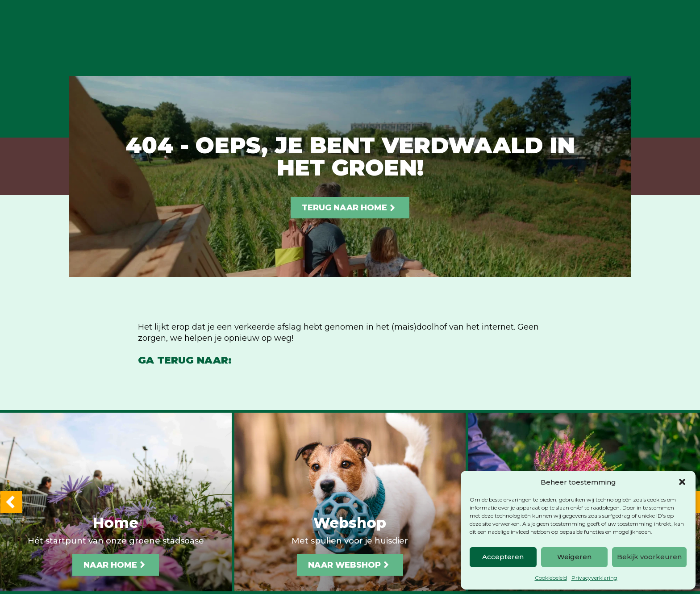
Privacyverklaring (594, 578)
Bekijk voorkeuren (649, 557)
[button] (682, 482)
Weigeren (574, 557)
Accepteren (503, 557)
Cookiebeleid (551, 578)
